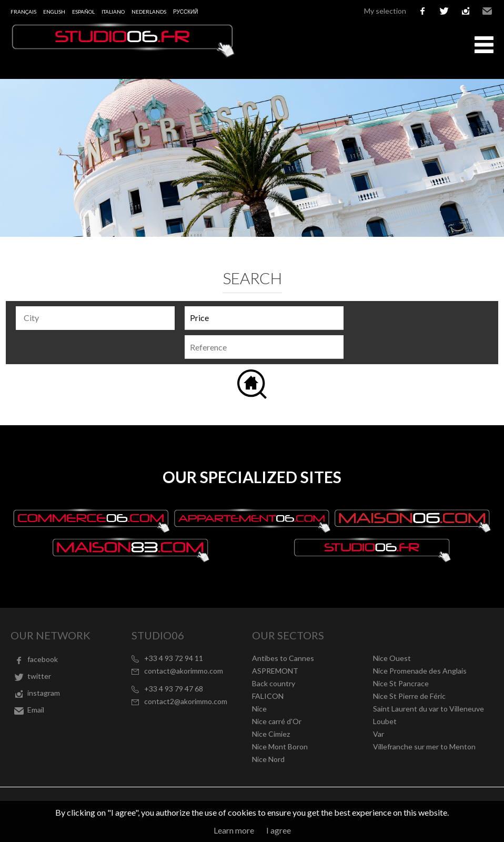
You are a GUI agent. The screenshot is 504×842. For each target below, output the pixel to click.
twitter (444, 11)
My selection (385, 11)
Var (379, 734)
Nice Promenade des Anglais (420, 671)
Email (487, 11)
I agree (279, 830)
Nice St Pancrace (401, 683)
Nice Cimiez (271, 734)
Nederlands (149, 12)
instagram (466, 11)
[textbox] (98, 318)
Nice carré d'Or (277, 721)
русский (185, 12)
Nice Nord (268, 759)
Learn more (234, 830)
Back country (274, 683)
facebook (422, 11)
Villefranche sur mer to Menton (424, 746)
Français (23, 12)
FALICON (268, 696)
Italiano (113, 12)
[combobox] (95, 318)
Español (83, 12)
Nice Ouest (392, 658)
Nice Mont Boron (280, 746)
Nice (259, 709)
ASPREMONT (275, 671)
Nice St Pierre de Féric (409, 696)
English (54, 12)
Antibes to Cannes (283, 658)
